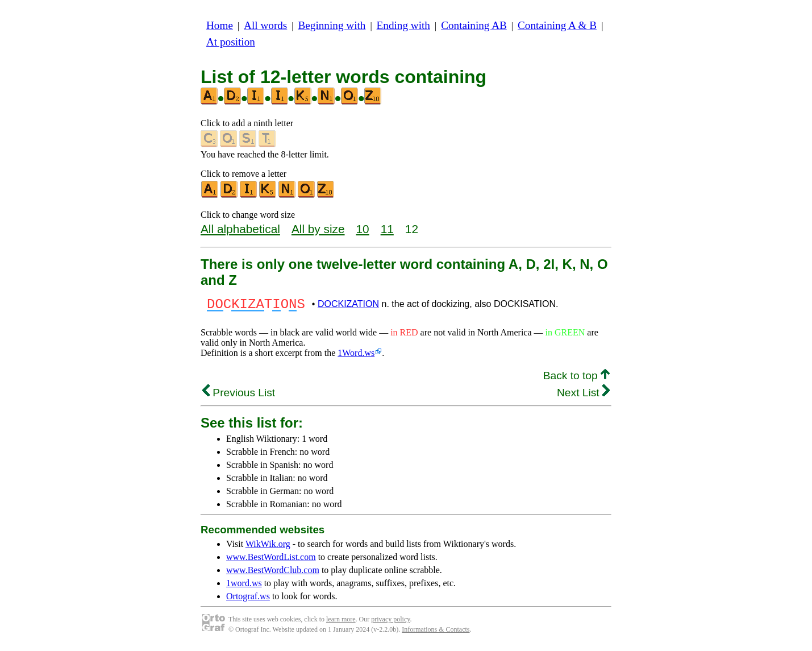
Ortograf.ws (248, 600)
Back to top (576, 379)
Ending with (403, 25)
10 (363, 229)
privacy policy (390, 623)
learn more (341, 623)
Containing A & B (557, 25)
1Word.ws (356, 356)
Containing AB (474, 25)
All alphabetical (240, 229)
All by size (318, 229)
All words (265, 25)
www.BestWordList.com (271, 560)
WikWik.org (268, 547)
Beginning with (332, 25)
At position (231, 42)
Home (220, 25)
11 (387, 229)
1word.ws (244, 586)
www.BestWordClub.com (273, 573)
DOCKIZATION (348, 306)
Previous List (239, 396)
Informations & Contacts (436, 633)
